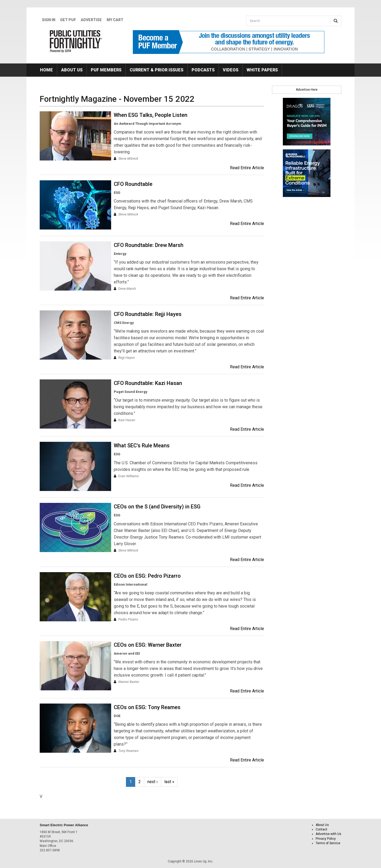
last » (169, 782)
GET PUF (68, 20)
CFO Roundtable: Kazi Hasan (148, 383)
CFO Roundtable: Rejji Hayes (148, 314)
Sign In (49, 20)
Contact (321, 829)
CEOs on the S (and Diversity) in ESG (157, 507)
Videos (231, 70)
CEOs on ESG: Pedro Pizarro (147, 576)
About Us (72, 70)
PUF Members (106, 70)
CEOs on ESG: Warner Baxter (148, 645)
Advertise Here (307, 90)
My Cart (115, 20)
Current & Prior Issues (157, 70)
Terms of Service (328, 843)
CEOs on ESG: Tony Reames (147, 707)
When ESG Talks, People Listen (151, 115)
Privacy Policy (326, 839)
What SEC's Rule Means (142, 446)
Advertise (91, 20)
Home (46, 70)
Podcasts (203, 70)
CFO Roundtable (133, 184)
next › (153, 782)
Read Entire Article (247, 168)
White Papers (262, 70)
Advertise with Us (328, 834)
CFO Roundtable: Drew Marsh (149, 245)
